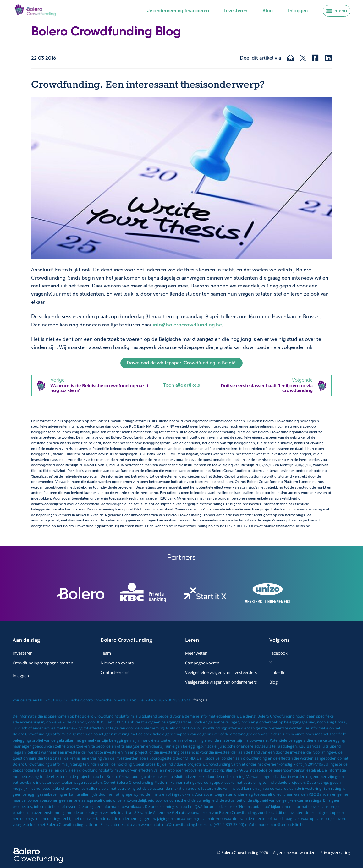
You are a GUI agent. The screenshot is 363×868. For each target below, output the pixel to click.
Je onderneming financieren (178, 11)
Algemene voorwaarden (294, 852)
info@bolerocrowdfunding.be (187, 325)
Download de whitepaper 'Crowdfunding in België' (181, 363)
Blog (268, 11)
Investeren (236, 11)
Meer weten (196, 653)
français (200, 700)
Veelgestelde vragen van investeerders (221, 672)
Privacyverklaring (335, 852)
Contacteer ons (115, 672)
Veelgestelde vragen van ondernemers (221, 682)
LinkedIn (278, 672)
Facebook (278, 653)
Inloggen (298, 11)
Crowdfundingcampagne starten (43, 663)
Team (106, 653)
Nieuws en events (117, 663)
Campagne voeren (202, 663)
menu (337, 11)
